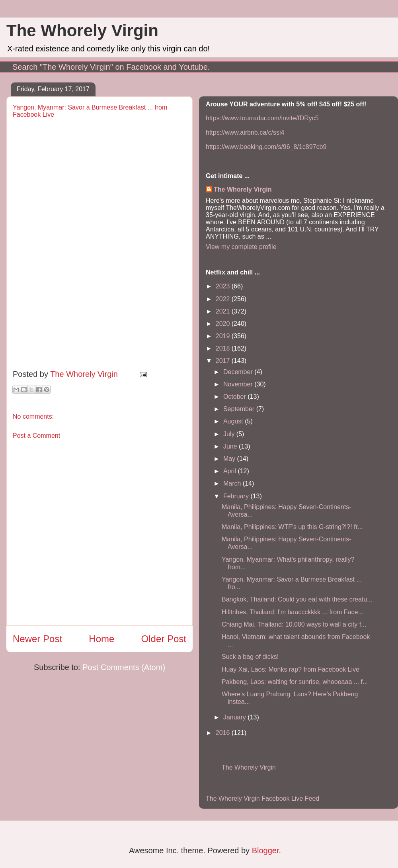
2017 (224, 361)
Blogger (265, 850)
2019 (224, 336)
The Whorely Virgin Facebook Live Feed (262, 798)
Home (101, 639)
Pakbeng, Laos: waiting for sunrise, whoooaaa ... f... (295, 682)
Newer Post (37, 639)
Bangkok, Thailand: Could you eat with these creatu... (297, 599)
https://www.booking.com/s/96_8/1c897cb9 (266, 147)
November (239, 384)
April (230, 471)
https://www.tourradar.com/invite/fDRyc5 (262, 118)
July (230, 434)
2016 (224, 733)
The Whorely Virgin (82, 30)
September (240, 409)
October (235, 397)
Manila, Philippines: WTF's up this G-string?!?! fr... (292, 527)
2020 (224, 324)
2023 (224, 286)
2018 (224, 348)
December (239, 372)
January (235, 717)
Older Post (164, 639)
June (231, 446)
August (234, 421)
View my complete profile (241, 247)
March (233, 483)
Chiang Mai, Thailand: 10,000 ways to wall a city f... (294, 624)
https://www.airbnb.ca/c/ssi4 (245, 132)
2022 (224, 299)
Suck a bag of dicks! (250, 657)
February (237, 496)
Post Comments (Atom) (124, 667)
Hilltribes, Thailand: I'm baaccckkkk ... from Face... (293, 612)
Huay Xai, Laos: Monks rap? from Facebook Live (291, 669)
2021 (224, 311)
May (230, 459)
